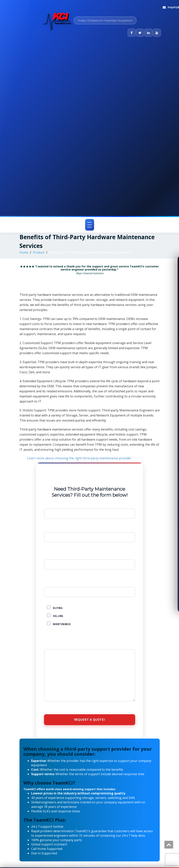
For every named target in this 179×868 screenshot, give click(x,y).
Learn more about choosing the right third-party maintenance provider (79, 458)
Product (39, 252)
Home (24, 252)
